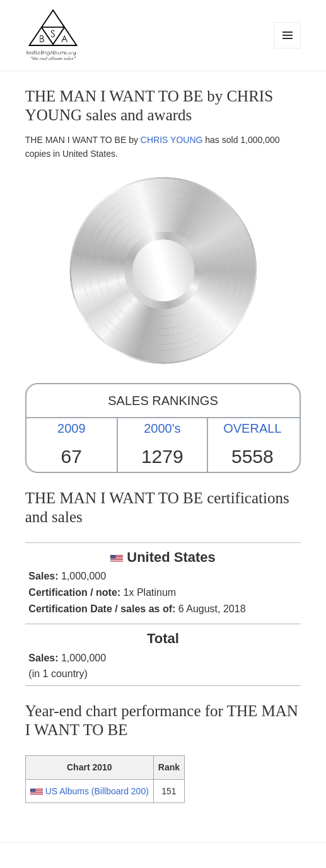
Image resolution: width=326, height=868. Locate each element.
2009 (72, 428)
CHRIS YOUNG (172, 140)
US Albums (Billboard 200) (97, 791)
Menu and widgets (288, 48)
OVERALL (252, 428)
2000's (162, 428)
